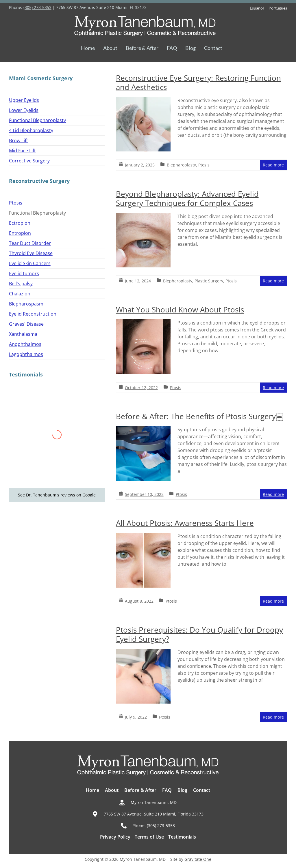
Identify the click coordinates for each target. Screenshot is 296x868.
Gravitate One (198, 859)
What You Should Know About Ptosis (180, 310)
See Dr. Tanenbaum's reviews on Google (57, 495)
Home (88, 48)
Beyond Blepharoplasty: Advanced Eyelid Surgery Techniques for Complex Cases (187, 198)
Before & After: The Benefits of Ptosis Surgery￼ (200, 416)
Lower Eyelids (24, 110)
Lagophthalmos (26, 354)
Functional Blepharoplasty (37, 120)
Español (257, 8)
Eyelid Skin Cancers (30, 263)
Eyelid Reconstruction (33, 314)
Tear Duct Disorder (30, 243)
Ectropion (20, 223)
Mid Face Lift (22, 151)
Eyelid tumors (24, 273)
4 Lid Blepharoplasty (31, 130)
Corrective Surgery (29, 161)
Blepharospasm (26, 304)
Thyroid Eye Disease (31, 253)
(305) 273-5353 (37, 7)
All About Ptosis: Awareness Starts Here (185, 523)
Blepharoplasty (181, 165)
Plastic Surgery (209, 281)
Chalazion (20, 294)
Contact (213, 48)
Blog (190, 48)
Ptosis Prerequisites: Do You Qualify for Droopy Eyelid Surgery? (199, 634)
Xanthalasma (23, 334)
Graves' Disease (26, 324)
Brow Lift (18, 140)
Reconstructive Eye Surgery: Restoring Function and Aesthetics (198, 83)
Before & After (142, 48)
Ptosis (204, 165)
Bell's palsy (21, 284)
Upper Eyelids (24, 100)
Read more (273, 165)
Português (278, 8)
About (110, 48)
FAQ (172, 48)
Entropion (20, 233)
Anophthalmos (25, 344)
